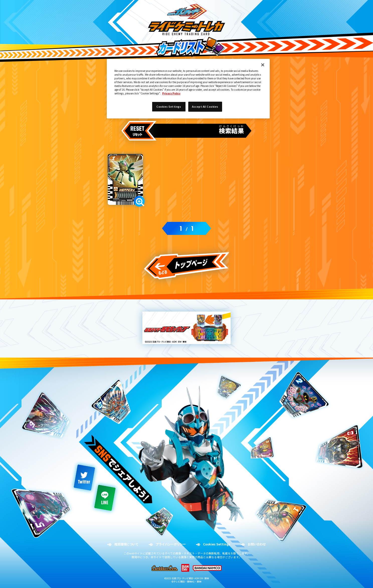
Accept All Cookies (205, 107)
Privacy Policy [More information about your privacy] (171, 93)
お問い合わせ (257, 544)
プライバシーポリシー (171, 544)
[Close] (263, 65)
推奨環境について (126, 544)
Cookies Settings (217, 544)
